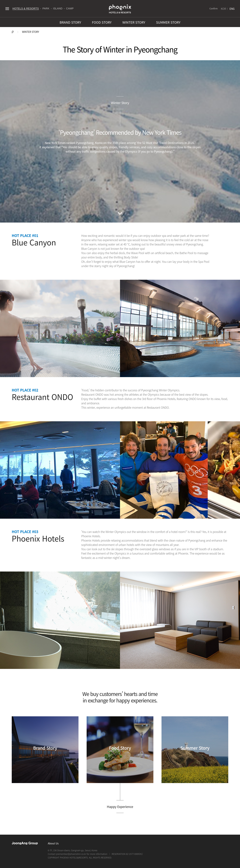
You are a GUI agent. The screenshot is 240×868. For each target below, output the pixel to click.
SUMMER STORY (168, 22)
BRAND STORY (70, 22)
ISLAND (58, 8)
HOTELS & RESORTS (26, 8)
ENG (232, 9)
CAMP (70, 8)
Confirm (214, 8)
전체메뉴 (7, 9)
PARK (46, 8)
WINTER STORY (134, 22)
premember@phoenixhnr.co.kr (71, 854)
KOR (223, 9)
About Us (53, 843)
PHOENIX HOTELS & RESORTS (120, 9)
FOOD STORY (102, 22)
